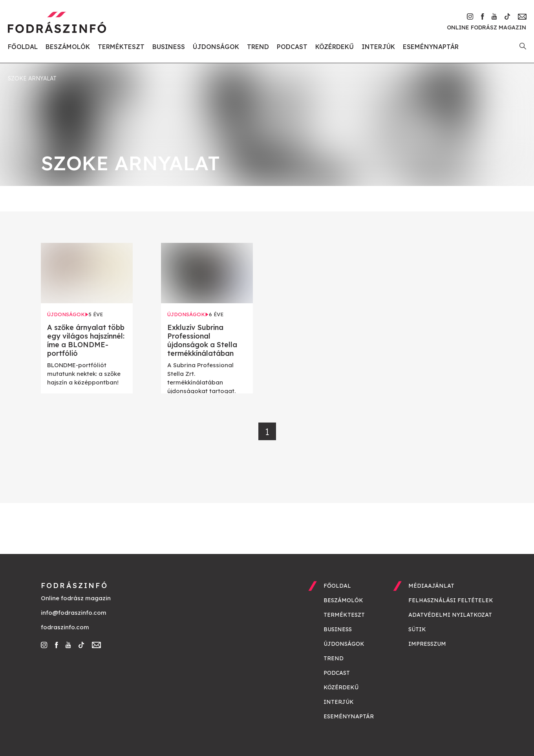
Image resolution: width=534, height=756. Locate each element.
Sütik (417, 629)
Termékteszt (121, 47)
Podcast (292, 47)
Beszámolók (68, 47)
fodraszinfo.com (65, 627)
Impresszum (427, 644)
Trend (258, 47)
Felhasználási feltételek (451, 600)
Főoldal (23, 47)
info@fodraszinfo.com (74, 613)
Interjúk (378, 47)
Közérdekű (335, 47)
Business (169, 47)
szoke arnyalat (32, 78)
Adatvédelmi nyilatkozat (450, 615)
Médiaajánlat (431, 586)
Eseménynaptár (431, 47)
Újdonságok (216, 47)
